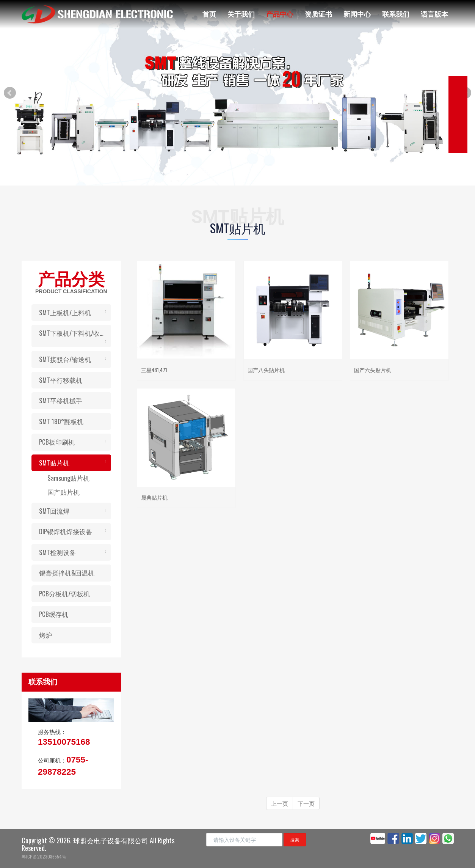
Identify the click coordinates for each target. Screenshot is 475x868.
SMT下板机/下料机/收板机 (75, 333)
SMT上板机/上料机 (65, 312)
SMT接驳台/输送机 (65, 359)
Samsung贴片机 (68, 478)
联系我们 (396, 14)
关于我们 (241, 14)
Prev (10, 93)
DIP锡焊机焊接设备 (66, 531)
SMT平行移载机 (61, 380)
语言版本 (434, 14)
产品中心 (280, 14)
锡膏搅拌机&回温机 (67, 573)
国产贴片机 (63, 492)
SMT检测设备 (57, 552)
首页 (209, 14)
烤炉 (45, 635)
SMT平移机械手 (61, 400)
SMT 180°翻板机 (61, 421)
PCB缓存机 (54, 614)
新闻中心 (357, 14)
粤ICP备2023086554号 (44, 856)
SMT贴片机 (54, 463)
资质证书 (318, 14)
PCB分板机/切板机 (64, 594)
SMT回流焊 (54, 511)
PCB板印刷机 (57, 442)
